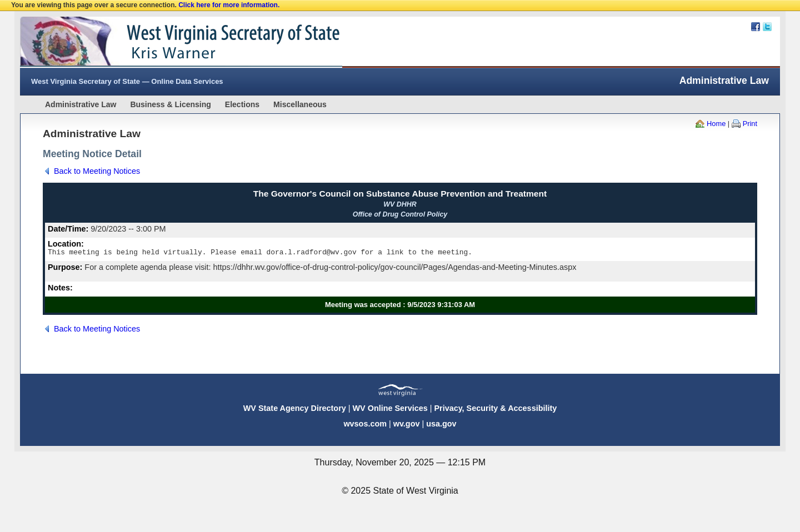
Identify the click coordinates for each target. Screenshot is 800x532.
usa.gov (441, 425)
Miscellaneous (300, 104)
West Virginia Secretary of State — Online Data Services (127, 81)
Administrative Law (81, 104)
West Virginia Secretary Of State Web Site (163, 42)
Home (716, 124)
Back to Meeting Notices (97, 171)
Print (750, 124)
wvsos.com (365, 425)
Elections (242, 104)
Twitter (767, 27)
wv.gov (407, 425)
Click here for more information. (229, 5)
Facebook (756, 27)
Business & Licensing (170, 104)
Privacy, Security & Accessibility (495, 410)
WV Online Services (390, 410)
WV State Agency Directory (295, 410)
